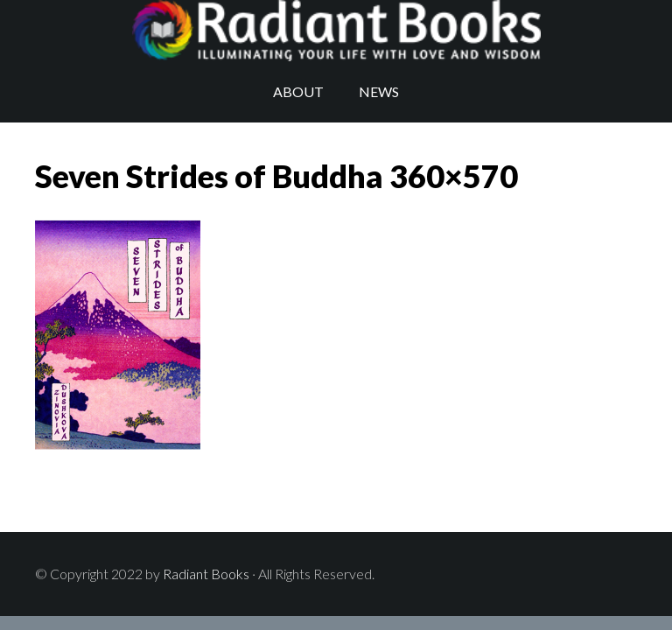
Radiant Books (336, 31)
